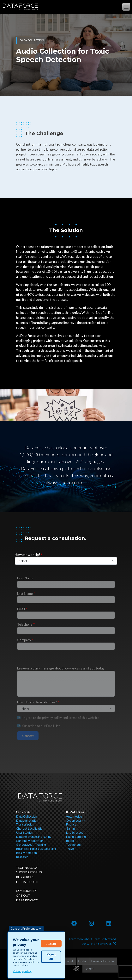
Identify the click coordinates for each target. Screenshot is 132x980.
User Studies (24, 832)
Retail (70, 841)
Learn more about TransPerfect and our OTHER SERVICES (92, 941)
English (90, 968)
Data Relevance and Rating (34, 836)
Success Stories (29, 872)
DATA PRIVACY (27, 900)
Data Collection (27, 816)
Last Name (25, 594)
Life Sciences (75, 832)
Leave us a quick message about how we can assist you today (61, 668)
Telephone (25, 624)
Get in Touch (27, 882)
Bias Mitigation (26, 853)
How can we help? (27, 555)
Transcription (25, 824)
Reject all (51, 957)
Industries (75, 811)
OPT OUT (23, 895)
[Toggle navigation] (126, 7)
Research (22, 857)
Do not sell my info (103, 961)
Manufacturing (76, 836)
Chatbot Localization (30, 828)
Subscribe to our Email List (41, 726)
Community (26, 891)
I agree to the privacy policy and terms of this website (61, 718)
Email (21, 609)
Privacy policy (22, 971)
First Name (25, 578)
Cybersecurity (75, 820)
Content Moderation (30, 841)
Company (24, 640)
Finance (71, 824)
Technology (74, 844)
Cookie (82, 961)
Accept (51, 943)
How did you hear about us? (37, 702)
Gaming (71, 828)
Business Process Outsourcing (36, 848)
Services (23, 811)
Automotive (74, 816)
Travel (70, 848)
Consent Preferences (24, 928)
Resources (25, 877)
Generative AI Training (31, 844)
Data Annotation (27, 820)
